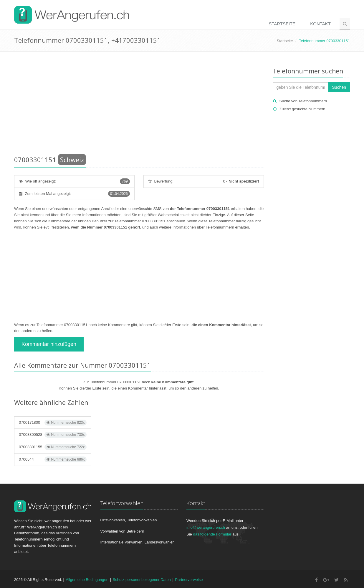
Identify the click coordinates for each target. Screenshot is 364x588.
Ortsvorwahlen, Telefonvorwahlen (129, 520)
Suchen (339, 87)
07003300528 (53, 435)
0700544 (53, 459)
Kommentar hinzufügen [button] (49, 344)
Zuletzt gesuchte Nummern (302, 109)
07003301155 (53, 447)
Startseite (282, 24)
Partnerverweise (189, 580)
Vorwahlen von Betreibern (122, 531)
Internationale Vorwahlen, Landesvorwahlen (138, 542)
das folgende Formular (212, 534)
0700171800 (53, 423)
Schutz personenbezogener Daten (142, 580)
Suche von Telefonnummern (303, 101)
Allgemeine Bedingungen (87, 580)
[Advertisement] (139, 105)
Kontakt (320, 24)
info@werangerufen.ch (206, 527)
